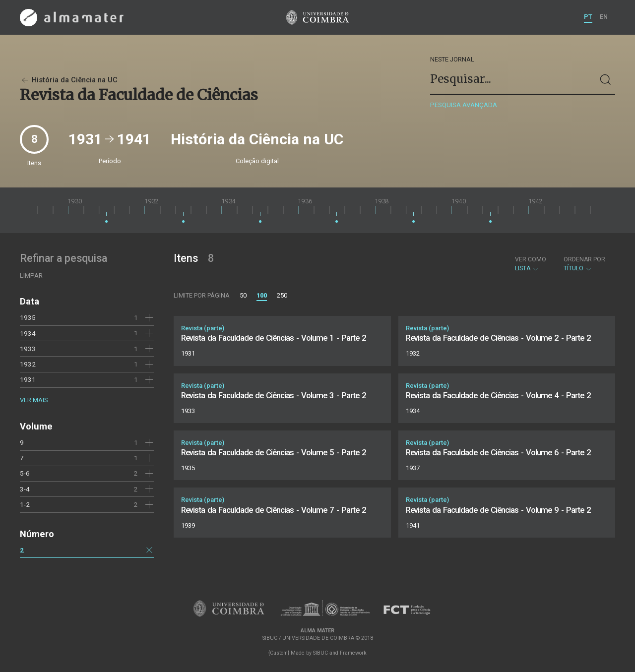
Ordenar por (584, 259)
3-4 (25, 489)
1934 (28, 333)
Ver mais (34, 400)
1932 (28, 364)
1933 (28, 349)
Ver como (531, 259)
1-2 (25, 504)
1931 (28, 379)
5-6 (25, 473)
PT (588, 17)
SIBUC (320, 653)
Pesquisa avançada (464, 105)
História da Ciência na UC (69, 80)
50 (243, 295)
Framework (353, 653)
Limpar (31, 275)
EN (604, 17)
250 (282, 295)
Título (584, 264)
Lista (531, 264)
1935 (28, 317)
